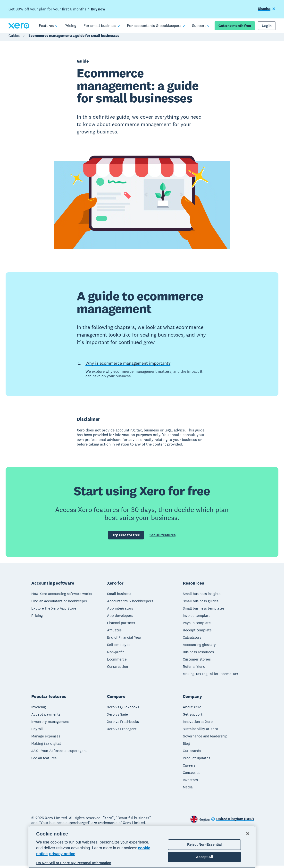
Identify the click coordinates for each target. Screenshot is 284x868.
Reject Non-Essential (204, 844)
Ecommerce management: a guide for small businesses (74, 38)
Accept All (205, 857)
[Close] (248, 834)
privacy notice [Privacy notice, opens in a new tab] (62, 854)
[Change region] (233, 822)
